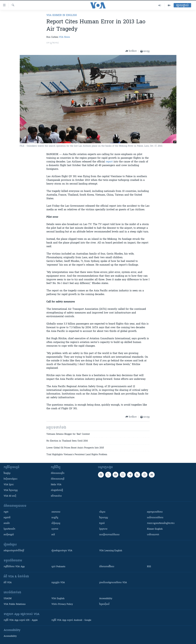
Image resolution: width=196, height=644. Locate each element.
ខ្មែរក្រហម (103, 529)
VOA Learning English (111, 551)
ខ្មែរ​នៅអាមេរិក (9, 529)
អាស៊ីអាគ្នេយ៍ (9, 535)
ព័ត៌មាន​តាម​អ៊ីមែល (107, 567)
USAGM (8, 599)
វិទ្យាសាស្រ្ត (104, 518)
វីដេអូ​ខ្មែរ (7, 473)
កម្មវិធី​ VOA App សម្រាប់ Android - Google (71, 620)
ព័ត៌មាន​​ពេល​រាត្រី (58, 479)
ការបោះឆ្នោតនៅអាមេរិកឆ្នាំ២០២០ (161, 523)
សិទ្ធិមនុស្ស (56, 523)
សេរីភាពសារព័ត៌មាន (155, 518)
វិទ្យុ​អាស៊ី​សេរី (104, 604)
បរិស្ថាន (102, 512)
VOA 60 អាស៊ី (10, 496)
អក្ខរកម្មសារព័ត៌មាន (155, 512)
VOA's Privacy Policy (62, 604)
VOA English (58, 599)
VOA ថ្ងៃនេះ (9, 485)
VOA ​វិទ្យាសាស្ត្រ (11, 490)
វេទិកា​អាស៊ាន (56, 496)
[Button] (131, 51)
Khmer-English (155, 529)
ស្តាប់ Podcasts (58, 567)
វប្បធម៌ (102, 523)
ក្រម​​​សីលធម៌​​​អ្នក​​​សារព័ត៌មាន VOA (113, 583)
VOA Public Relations (15, 604)
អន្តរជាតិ (7, 518)
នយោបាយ (56, 512)
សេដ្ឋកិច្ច (55, 518)
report (109, 162)
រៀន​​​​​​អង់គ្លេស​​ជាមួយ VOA (62, 551)
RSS (149, 567)
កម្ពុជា (6, 512)
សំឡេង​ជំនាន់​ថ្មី (57, 490)
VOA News (64, 37)
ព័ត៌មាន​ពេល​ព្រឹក (58, 473)
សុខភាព (55, 529)
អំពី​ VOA (8, 583)
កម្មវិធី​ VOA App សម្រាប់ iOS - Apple (21, 620)
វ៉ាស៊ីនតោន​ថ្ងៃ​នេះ (11, 479)
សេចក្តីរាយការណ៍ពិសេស (109, 535)
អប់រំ (53, 535)
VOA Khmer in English (62, 15)
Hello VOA (56, 485)
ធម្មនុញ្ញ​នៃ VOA (58, 583)
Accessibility (106, 599)
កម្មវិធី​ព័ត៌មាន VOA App (14, 567)
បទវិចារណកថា (153, 535)
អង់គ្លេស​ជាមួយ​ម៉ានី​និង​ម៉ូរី (14, 551)
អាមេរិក (7, 523)
